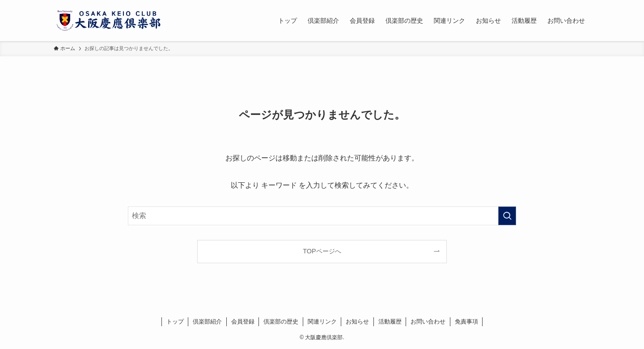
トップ (175, 322)
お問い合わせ (428, 322)
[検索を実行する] (507, 216)
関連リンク (322, 322)
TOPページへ (322, 251)
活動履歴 (390, 322)
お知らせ (357, 322)
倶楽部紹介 (207, 322)
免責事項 (466, 322)
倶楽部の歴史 (281, 322)
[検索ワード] (322, 216)
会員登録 (243, 322)
